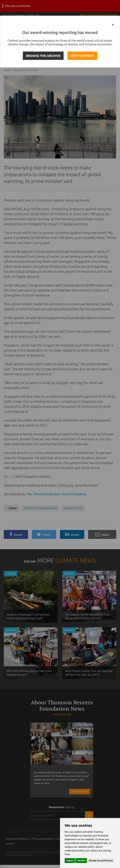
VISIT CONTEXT (82, 56)
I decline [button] (81, 860)
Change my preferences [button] (101, 860)
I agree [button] (70, 860)
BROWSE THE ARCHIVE (43, 56)
